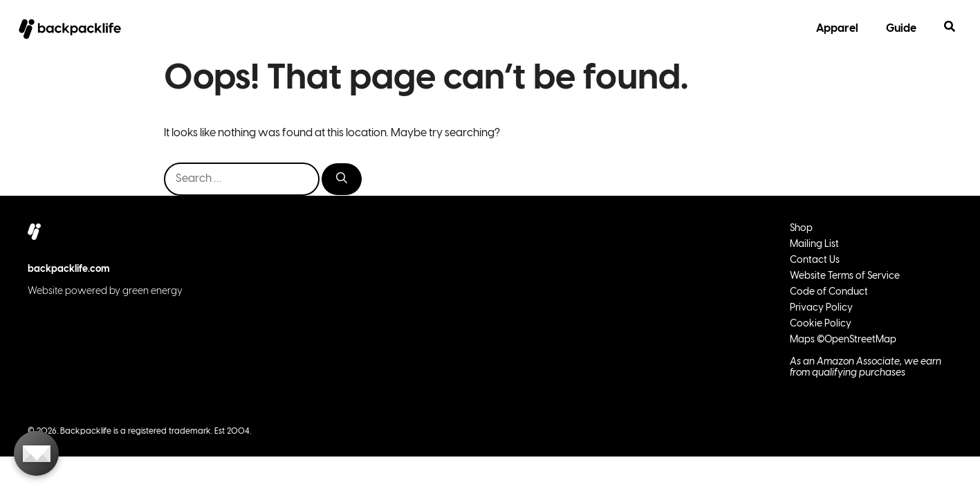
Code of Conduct (829, 292)
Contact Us (815, 260)
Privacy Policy (821, 308)
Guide (901, 29)
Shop (801, 229)
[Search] (342, 179)
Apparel (837, 29)
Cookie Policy (821, 324)
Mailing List (814, 245)
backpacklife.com (69, 269)
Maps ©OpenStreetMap (843, 340)
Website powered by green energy (105, 292)
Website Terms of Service (845, 276)
